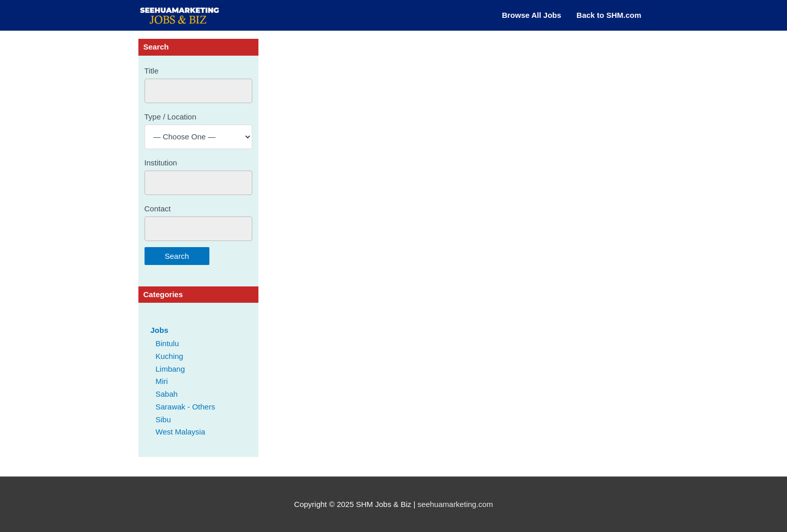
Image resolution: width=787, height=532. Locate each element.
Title (152, 71)
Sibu (163, 419)
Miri (162, 381)
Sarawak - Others (186, 407)
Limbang (171, 369)
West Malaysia (181, 432)
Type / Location (171, 117)
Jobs (160, 330)
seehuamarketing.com (456, 504)
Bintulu (168, 343)
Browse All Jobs (532, 15)
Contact (158, 209)
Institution (161, 163)
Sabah (167, 394)
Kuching (170, 356)
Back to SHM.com (609, 15)
